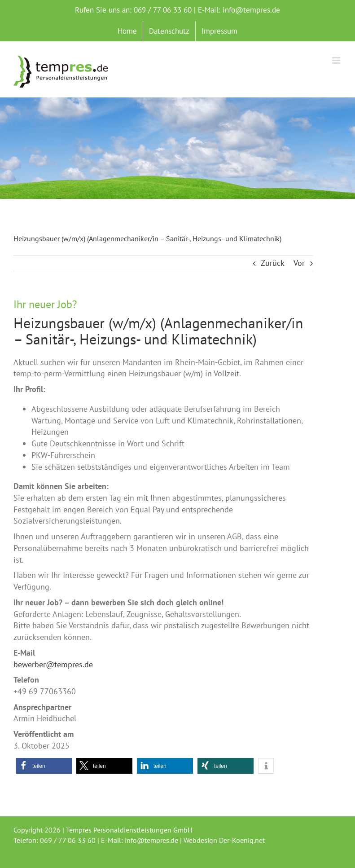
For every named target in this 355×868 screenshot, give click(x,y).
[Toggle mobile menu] (337, 60)
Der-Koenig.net (242, 840)
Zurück (273, 263)
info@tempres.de (251, 10)
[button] (44, 766)
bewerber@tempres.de (53, 664)
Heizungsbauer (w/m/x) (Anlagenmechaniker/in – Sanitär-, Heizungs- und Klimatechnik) (158, 331)
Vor (299, 263)
